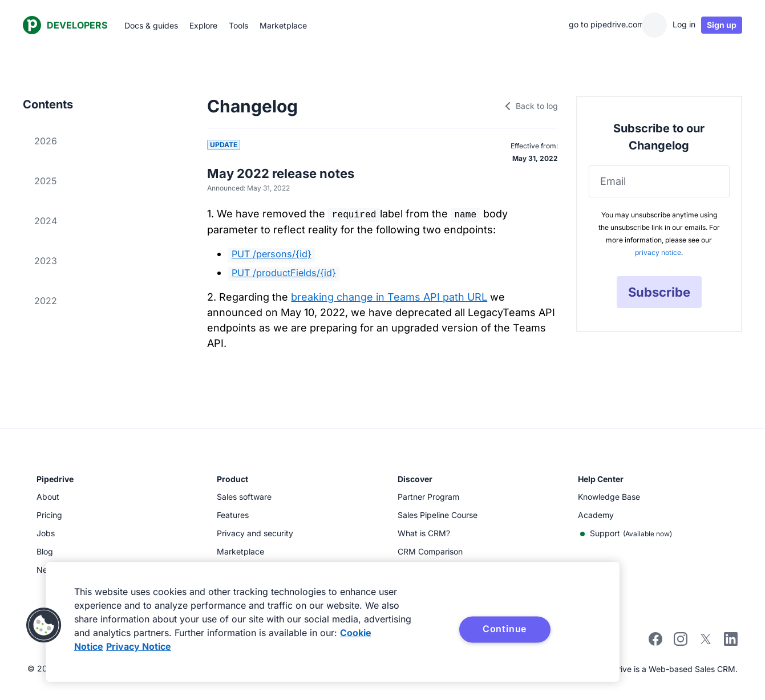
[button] (44, 625)
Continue (505, 629)
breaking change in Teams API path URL (389, 297)
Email (613, 181)
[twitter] (706, 643)
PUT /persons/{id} (272, 254)
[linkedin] (731, 640)
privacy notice (658, 252)
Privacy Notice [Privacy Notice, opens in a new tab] (139, 646)
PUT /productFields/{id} (284, 273)
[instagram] (681, 643)
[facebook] (655, 643)
